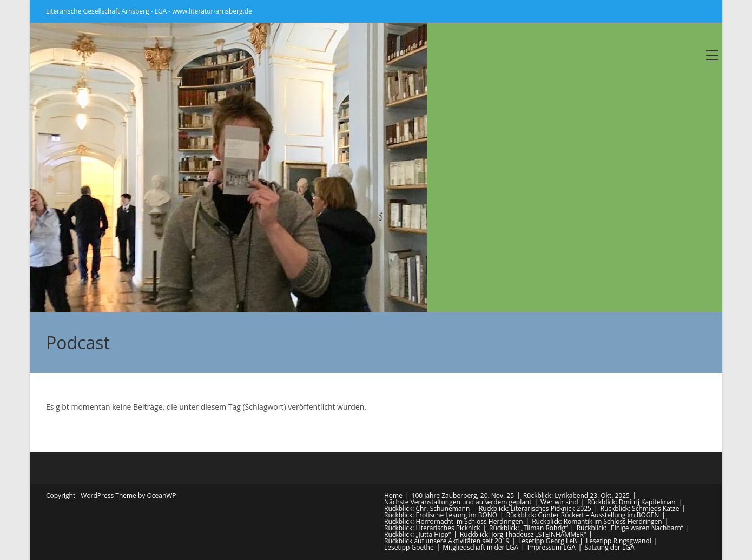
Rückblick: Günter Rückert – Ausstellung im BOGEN (583, 515)
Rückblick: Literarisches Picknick (432, 528)
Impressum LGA (552, 547)
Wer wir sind (559, 502)
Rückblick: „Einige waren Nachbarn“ (630, 528)
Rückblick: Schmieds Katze (640, 508)
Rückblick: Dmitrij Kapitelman (631, 502)
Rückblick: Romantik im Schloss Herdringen (597, 521)
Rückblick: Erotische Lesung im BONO (441, 515)
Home (393, 495)
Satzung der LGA (609, 547)
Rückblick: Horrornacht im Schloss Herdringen (454, 521)
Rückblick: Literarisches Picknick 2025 (535, 508)
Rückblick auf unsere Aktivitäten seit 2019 (447, 541)
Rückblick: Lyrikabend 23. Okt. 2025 (576, 495)
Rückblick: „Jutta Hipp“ (417, 534)
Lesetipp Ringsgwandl (619, 541)
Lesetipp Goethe (409, 547)
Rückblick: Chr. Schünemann (427, 508)
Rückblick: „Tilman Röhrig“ (528, 528)
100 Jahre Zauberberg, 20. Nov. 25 (463, 495)
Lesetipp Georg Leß (547, 541)
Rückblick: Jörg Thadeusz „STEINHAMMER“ (523, 534)
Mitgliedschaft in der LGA (480, 547)
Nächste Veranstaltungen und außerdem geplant (458, 502)
